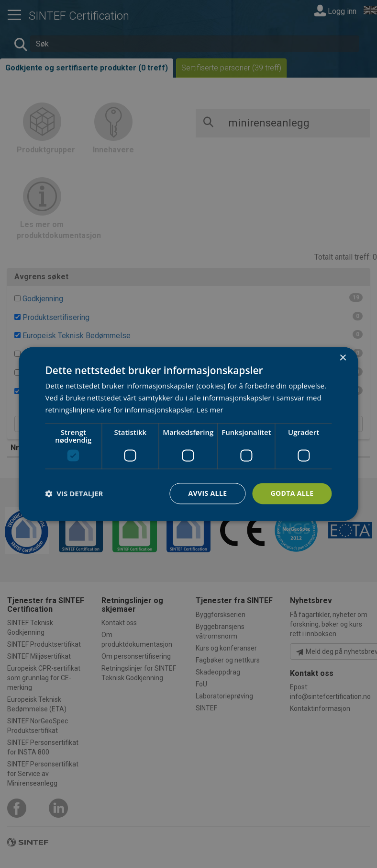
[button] (74, 493)
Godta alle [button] (292, 493)
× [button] (343, 358)
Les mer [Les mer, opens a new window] (210, 410)
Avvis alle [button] (207, 493)
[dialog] (188, 434)
